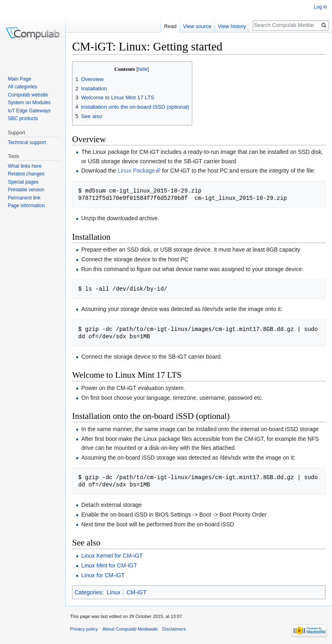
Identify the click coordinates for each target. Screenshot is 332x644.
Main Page (19, 79)
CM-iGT (136, 592)
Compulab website (28, 95)
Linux (113, 592)
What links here (25, 166)
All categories (22, 87)
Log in (320, 7)
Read (170, 26)
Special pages (23, 182)
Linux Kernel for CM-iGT (112, 556)
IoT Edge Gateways (29, 111)
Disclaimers (174, 629)
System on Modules (29, 103)
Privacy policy (84, 629)
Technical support (27, 142)
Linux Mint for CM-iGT (109, 565)
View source (197, 26)
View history (232, 26)
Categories (88, 592)
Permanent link (24, 198)
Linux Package (136, 171)
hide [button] (143, 69)
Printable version (26, 190)
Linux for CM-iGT (103, 575)
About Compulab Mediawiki (130, 629)
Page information (26, 206)
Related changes (26, 174)
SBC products (23, 118)
